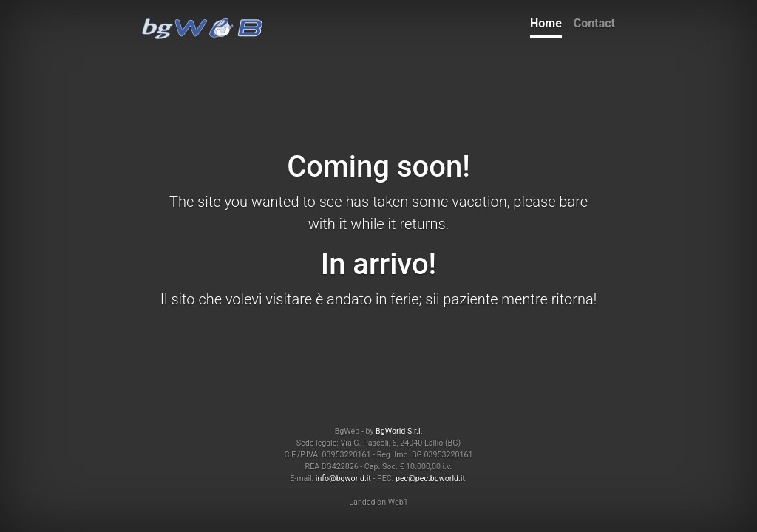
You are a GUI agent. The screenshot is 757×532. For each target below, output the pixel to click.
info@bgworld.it (343, 478)
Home (546, 23)
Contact (594, 23)
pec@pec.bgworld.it (430, 478)
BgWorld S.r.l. (399, 431)
